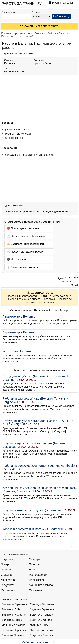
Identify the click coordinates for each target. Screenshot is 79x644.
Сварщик (35, 559)
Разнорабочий (38, 575)
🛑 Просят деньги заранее (23, 228)
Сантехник (36, 590)
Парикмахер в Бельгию (19, 316)
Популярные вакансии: (15, 554)
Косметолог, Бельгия (17, 351)
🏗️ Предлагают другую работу (25, 252)
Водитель (7, 559)
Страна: (36, 12)
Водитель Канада (41, 620)
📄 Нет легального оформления (26, 236)
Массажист (8, 590)
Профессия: (9, 12)
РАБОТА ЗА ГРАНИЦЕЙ (22, 4)
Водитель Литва (12, 620)
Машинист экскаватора (42, 585)
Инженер (6, 570)
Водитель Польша (41, 615)
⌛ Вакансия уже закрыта (22, 267)
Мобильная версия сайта (40, 642)
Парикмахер (37, 580)
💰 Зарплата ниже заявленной (25, 244)
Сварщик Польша (13, 635)
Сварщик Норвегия (14, 630)
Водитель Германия (14, 604)
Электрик (35, 564)
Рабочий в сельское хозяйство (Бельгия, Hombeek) (39, 466)
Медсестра (8, 580)
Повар (5, 564)
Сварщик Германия (42, 604)
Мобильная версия (64, 3)
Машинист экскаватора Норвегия (15, 625)
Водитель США (11, 609)
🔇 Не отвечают (16, 259)
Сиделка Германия (42, 609)
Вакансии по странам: (15, 599)
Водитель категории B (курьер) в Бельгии (32, 510)
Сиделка (6, 575)
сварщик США (39, 625)
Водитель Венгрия (41, 635)
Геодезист (7, 585)
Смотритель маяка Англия (43, 630)
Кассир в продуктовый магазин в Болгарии (33, 529)
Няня (32, 570)
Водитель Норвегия (14, 615)
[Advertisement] (40, 98)
